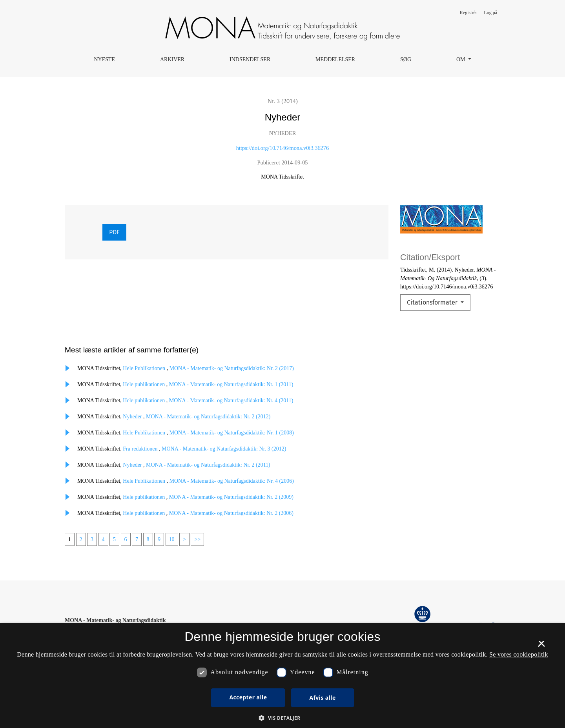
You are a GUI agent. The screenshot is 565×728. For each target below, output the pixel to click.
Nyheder (133, 417)
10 (172, 539)
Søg (406, 59)
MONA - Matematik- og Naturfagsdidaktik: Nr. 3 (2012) (224, 449)
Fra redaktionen (141, 449)
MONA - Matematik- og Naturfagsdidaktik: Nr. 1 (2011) (231, 384)
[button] (282, 718)
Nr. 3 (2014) (283, 101)
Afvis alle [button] (322, 698)
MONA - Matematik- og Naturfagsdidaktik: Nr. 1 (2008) (232, 433)
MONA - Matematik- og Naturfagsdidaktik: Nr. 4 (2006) (232, 481)
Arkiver (172, 59)
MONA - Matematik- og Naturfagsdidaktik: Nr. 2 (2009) (231, 497)
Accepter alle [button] (248, 697)
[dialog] (282, 676)
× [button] (541, 646)
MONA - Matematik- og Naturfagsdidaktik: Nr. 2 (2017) (232, 368)
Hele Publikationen (145, 368)
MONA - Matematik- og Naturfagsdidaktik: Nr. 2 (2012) (208, 417)
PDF (114, 232)
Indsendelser (250, 59)
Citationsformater (433, 302)
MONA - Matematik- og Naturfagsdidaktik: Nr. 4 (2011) (231, 400)
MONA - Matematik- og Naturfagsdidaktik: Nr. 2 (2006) (231, 513)
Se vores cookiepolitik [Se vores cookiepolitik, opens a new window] (519, 654)
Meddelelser (335, 59)
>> (197, 539)
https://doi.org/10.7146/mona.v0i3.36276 (282, 148)
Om (461, 59)
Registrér (468, 13)
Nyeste (104, 59)
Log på (490, 13)
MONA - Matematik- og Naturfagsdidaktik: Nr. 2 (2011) (208, 465)
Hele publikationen (144, 384)
